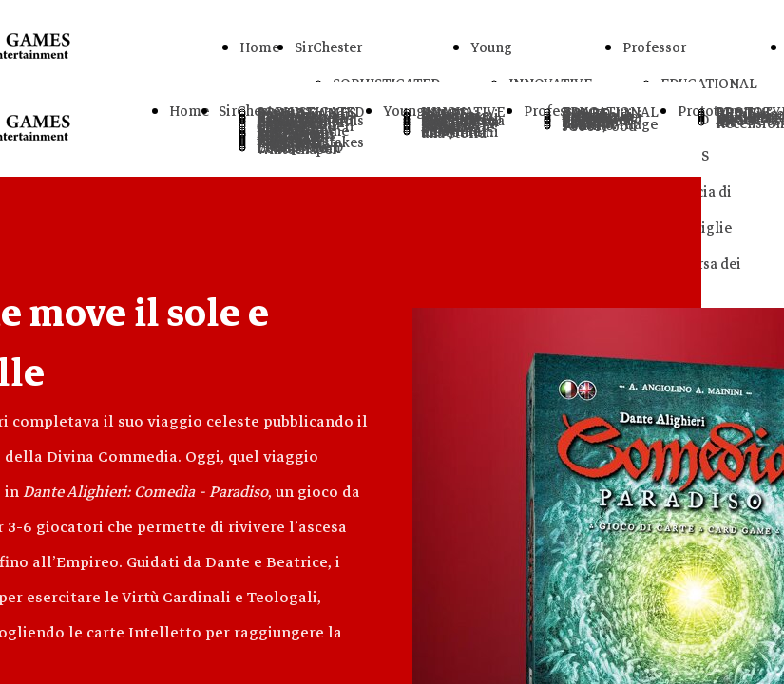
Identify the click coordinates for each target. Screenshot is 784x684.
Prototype (709, 111)
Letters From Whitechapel (299, 149)
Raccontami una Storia (460, 133)
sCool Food (599, 126)
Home (259, 47)
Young (491, 47)
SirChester (328, 47)
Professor (654, 47)
